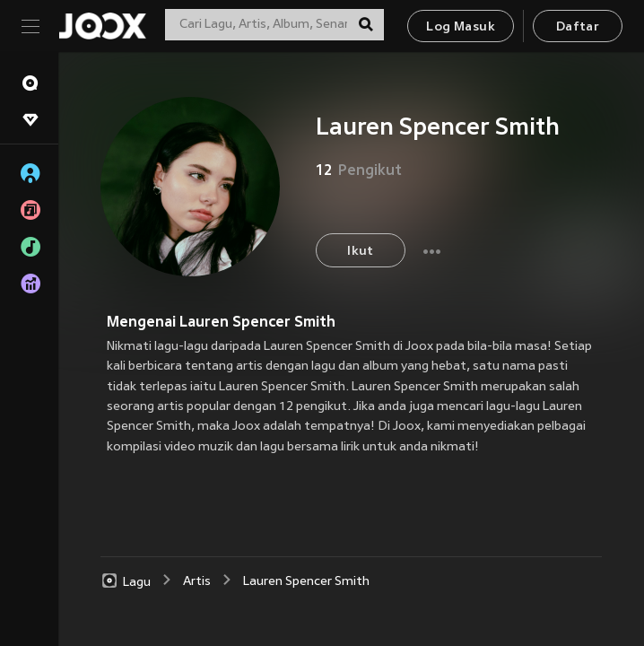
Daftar (578, 27)
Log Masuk (461, 27)
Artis (197, 582)
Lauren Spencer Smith (306, 582)
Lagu (126, 581)
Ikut (361, 252)
